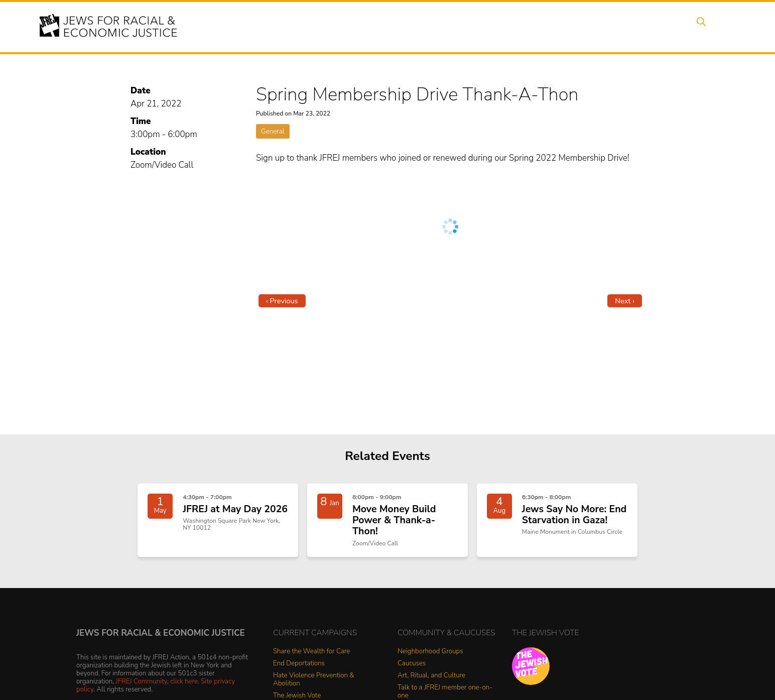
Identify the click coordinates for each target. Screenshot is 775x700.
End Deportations (299, 668)
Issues (427, 27)
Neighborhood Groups (430, 656)
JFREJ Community (142, 685)
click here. (185, 685)
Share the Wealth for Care (311, 656)
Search (709, 27)
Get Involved (580, 27)
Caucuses (412, 668)
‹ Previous (282, 301)
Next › (625, 301)
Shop (671, 27)
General (273, 131)
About (348, 27)
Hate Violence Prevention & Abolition (313, 684)
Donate (632, 27)
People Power (480, 27)
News (531, 27)
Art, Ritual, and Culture (431, 680)
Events (387, 27)
